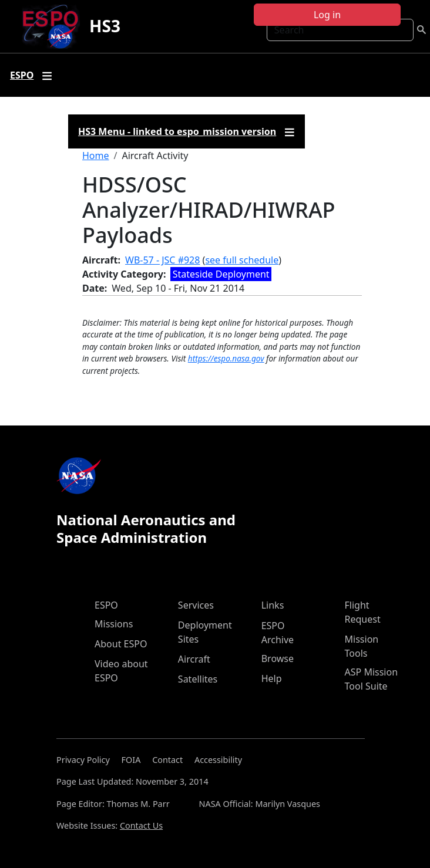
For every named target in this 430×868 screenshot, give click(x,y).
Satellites (198, 679)
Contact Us (141, 825)
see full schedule (242, 260)
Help (272, 678)
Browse (278, 658)
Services (196, 605)
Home (96, 156)
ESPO (106, 605)
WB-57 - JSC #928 (162, 260)
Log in (327, 15)
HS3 (105, 26)
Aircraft (194, 659)
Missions (114, 624)
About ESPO (121, 644)
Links (273, 605)
